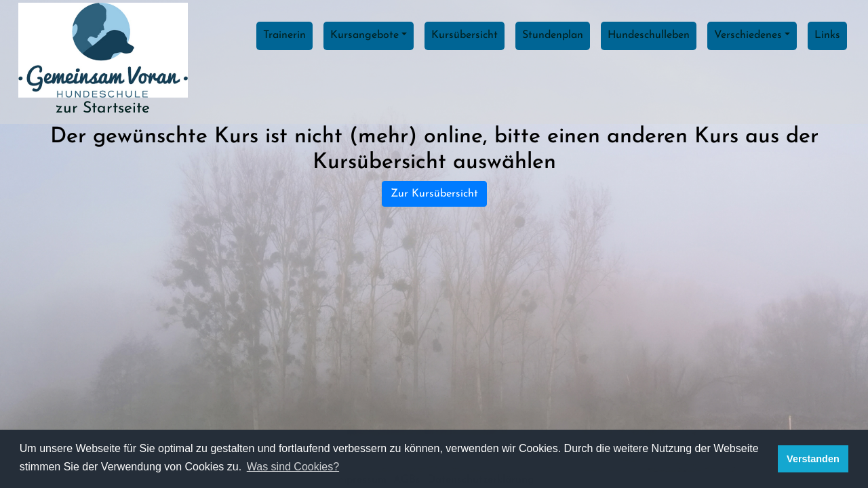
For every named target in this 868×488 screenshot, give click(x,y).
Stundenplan (553, 35)
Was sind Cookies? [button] (293, 467)
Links (827, 35)
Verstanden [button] (813, 459)
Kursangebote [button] (364, 35)
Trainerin (284, 35)
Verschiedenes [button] (748, 35)
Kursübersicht (465, 35)
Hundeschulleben (649, 35)
